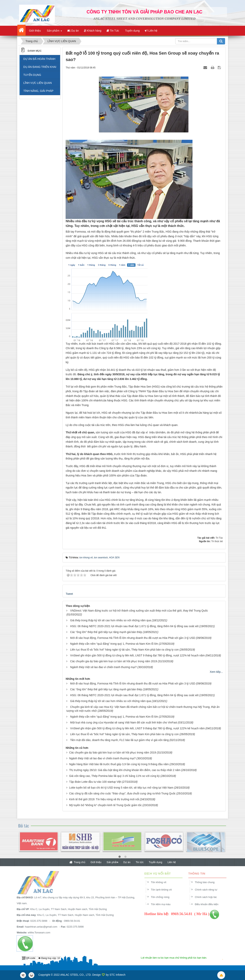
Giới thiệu (96, 862)
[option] (39, 844)
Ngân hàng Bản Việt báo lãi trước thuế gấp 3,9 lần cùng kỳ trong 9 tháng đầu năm (119, 764)
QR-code (29, 958)
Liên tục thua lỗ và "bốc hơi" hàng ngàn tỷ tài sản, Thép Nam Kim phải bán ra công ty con (124, 650)
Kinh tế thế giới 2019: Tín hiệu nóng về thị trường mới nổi (104, 799)
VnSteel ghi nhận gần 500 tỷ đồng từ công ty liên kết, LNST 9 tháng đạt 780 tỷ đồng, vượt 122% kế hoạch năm (137, 655)
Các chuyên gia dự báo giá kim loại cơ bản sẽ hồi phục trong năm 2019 (114, 661)
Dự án (127, 862)
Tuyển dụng (155, 862)
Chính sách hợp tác (208, 897)
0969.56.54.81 (70, 921)
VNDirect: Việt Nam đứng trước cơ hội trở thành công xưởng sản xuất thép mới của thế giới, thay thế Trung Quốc (139, 611)
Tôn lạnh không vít (164, 890)
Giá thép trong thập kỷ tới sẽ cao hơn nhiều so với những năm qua (110, 620)
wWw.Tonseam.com (37, 933)
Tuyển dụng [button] (132, 31)
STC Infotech (118, 975)
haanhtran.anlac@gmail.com (39, 927)
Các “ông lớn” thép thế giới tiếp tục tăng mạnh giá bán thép (106, 632)
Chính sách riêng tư (208, 890)
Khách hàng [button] (93, 31)
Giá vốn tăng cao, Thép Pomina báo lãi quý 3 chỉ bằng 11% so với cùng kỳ (114, 776)
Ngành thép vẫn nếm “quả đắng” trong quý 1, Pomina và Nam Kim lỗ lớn (114, 644)
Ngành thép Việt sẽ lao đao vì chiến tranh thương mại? (103, 667)
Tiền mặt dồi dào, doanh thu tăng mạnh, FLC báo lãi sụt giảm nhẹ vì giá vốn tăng (119, 740)
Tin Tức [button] (113, 31)
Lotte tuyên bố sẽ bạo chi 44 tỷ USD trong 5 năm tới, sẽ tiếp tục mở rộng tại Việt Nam (121, 788)
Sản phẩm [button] (54, 32)
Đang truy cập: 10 (49, 958)
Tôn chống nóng (163, 897)
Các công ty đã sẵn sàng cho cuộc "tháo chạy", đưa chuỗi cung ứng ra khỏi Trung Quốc (122, 793)
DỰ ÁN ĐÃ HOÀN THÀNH (39, 59)
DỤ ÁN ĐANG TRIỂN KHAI (40, 67)
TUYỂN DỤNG (32, 75)
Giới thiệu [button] (35, 31)
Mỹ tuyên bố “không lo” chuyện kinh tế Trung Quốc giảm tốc (105, 805)
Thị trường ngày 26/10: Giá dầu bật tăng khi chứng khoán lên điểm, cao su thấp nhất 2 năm (125, 770)
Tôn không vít (161, 882)
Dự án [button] (73, 31)
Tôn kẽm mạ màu (163, 904)
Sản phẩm (112, 862)
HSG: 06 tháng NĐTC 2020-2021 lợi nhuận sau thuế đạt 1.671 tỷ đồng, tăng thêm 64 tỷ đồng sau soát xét (134, 626)
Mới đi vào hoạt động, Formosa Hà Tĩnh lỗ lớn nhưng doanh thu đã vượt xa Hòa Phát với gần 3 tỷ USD (133, 638)
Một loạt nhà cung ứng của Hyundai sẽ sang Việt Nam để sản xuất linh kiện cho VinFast (124, 722)
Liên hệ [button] (151, 31)
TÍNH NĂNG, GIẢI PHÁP (38, 91)
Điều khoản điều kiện (209, 904)
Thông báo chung (207, 882)
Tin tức (140, 862)
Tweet (69, 594)
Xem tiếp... (216, 672)
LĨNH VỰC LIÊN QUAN (38, 83)
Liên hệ (172, 862)
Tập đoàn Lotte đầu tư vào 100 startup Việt (95, 782)
